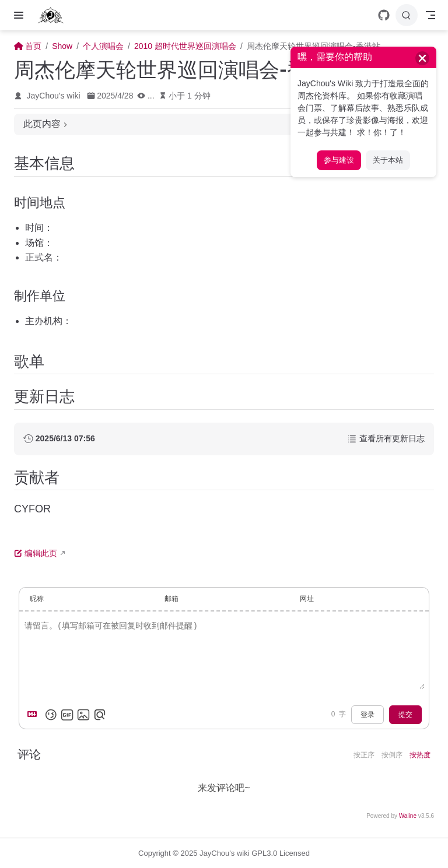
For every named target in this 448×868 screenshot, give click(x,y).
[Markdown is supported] (34, 715)
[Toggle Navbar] (430, 15)
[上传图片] (83, 715)
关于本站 (388, 160)
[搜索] (407, 15)
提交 (405, 715)
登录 (367, 715)
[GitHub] (384, 15)
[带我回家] (55, 15)
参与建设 (339, 160)
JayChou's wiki (54, 96)
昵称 (37, 599)
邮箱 (171, 599)
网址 (307, 599)
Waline (408, 816)
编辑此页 (36, 553)
